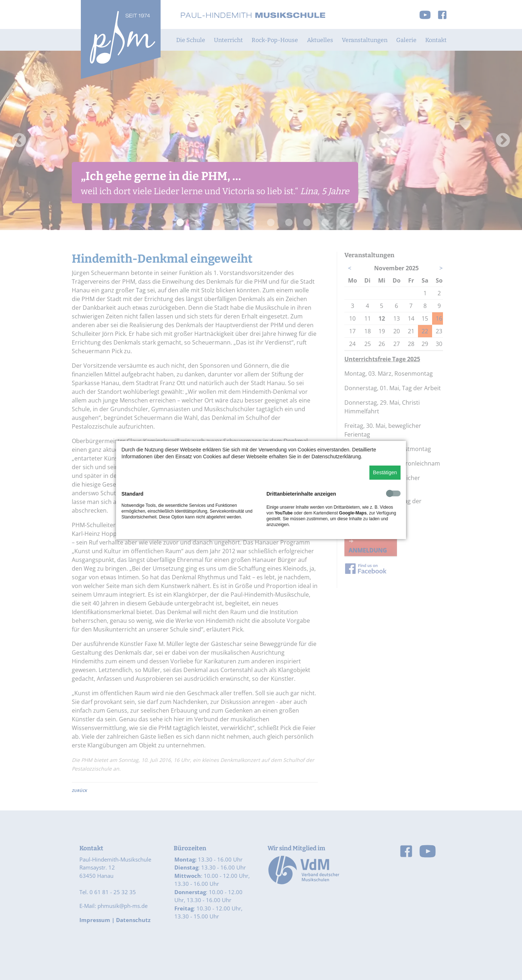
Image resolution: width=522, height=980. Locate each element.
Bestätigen (385, 472)
